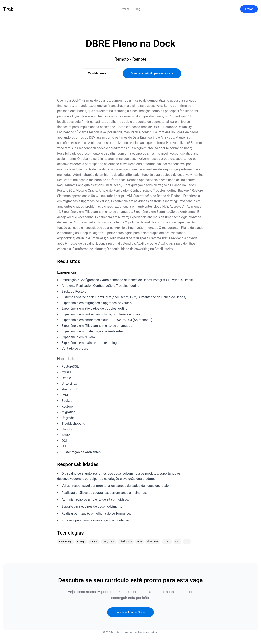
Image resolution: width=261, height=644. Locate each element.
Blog (137, 9)
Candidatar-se (100, 73)
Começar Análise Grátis (130, 612)
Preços (125, 9)
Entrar (249, 9)
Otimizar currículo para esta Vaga (152, 73)
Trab (8, 9)
